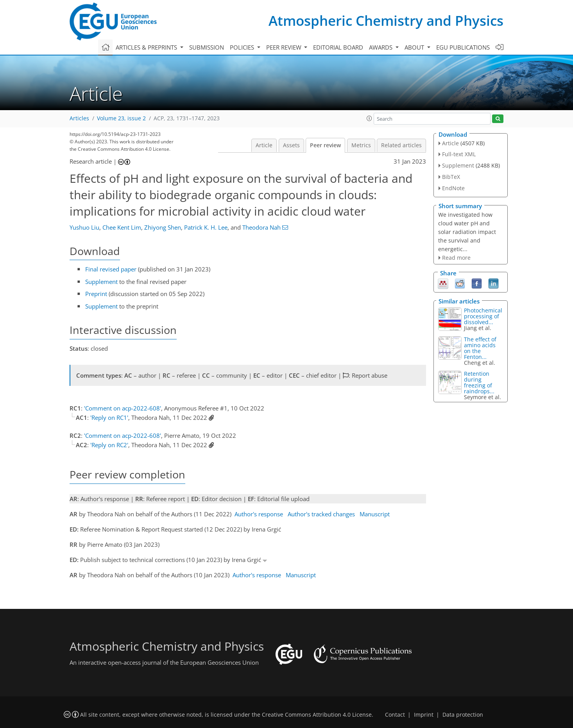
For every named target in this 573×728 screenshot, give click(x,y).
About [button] (415, 47)
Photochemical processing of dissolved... (483, 316)
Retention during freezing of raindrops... (479, 382)
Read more (456, 258)
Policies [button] (243, 47)
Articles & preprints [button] (147, 47)
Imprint (424, 715)
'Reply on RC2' (109, 445)
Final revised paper (111, 269)
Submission (207, 47)
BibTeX (451, 177)
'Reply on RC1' (109, 418)
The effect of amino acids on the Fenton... (480, 348)
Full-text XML (459, 154)
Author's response (259, 514)
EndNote (453, 188)
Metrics (361, 145)
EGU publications (463, 47)
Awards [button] (381, 47)
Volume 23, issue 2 (121, 118)
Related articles (401, 145)
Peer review (325, 145)
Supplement (101, 282)
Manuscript (375, 514)
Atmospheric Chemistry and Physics (386, 21)
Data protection (463, 715)
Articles (79, 118)
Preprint (96, 294)
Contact (395, 715)
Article (264, 145)
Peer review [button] (285, 47)
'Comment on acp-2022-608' (123, 408)
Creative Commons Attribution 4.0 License (317, 715)
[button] (369, 118)
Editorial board (338, 47)
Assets (291, 145)
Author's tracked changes (321, 514)
